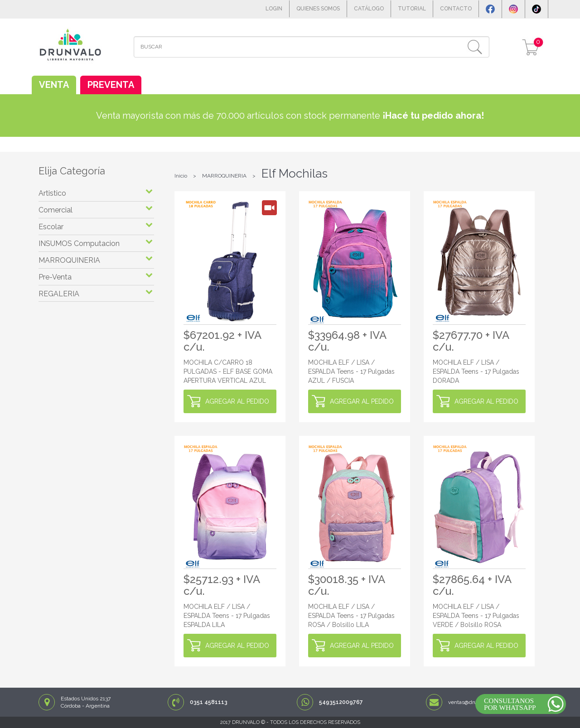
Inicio (181, 176)
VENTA (54, 85)
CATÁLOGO (369, 9)
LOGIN (274, 9)
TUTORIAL (412, 9)
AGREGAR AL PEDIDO (237, 401)
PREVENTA (111, 85)
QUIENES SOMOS (318, 9)
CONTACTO (456, 9)
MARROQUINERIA (224, 176)
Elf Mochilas (295, 174)
